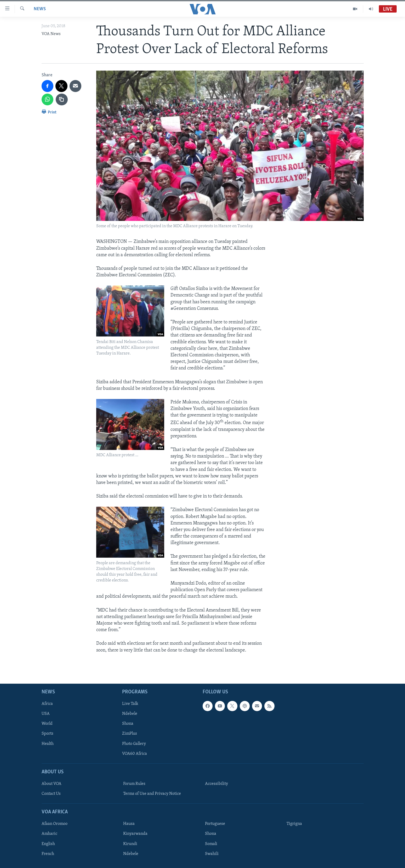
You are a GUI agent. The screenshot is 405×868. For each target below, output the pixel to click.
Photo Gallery (134, 744)
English (48, 844)
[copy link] (62, 100)
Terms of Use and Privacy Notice (152, 794)
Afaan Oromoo (55, 824)
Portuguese (215, 824)
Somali (211, 844)
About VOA (52, 784)
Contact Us (51, 794)
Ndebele (130, 714)
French (48, 854)
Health (48, 744)
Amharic (49, 834)
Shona (128, 724)
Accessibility (216, 784)
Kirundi (130, 844)
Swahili (212, 854)
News (40, 9)
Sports (47, 734)
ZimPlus (130, 734)
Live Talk (130, 704)
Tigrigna (294, 824)
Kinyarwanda (135, 834)
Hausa (129, 824)
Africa (47, 704)
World (47, 724)
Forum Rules (134, 784)
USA (46, 714)
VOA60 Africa (135, 753)
